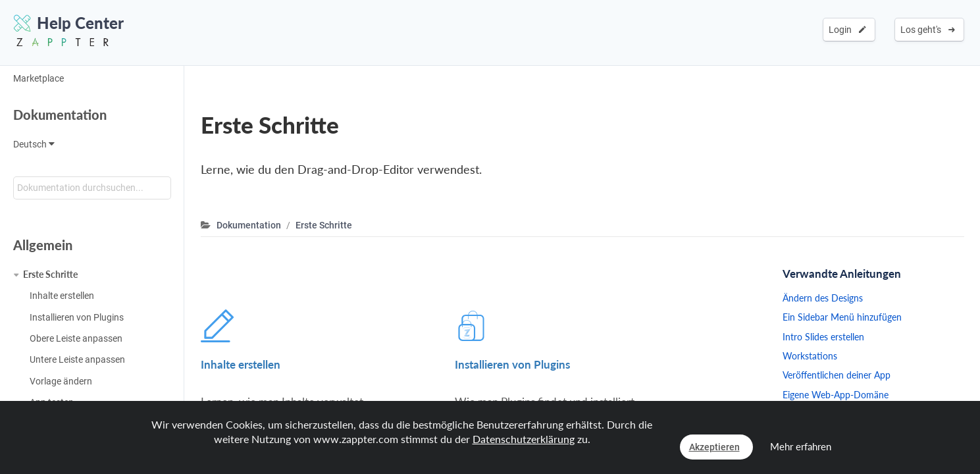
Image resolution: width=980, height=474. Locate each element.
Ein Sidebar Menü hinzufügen (842, 317)
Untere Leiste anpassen (77, 359)
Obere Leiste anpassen (76, 338)
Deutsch (34, 144)
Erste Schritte (50, 274)
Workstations (810, 356)
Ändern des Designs (823, 298)
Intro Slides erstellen (823, 337)
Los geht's (928, 30)
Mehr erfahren (801, 446)
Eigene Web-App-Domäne (836, 395)
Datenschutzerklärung (524, 439)
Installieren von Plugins (77, 317)
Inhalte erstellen (62, 296)
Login (847, 30)
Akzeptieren (714, 447)
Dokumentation (60, 115)
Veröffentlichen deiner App (837, 375)
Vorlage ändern (61, 381)
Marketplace (39, 78)
